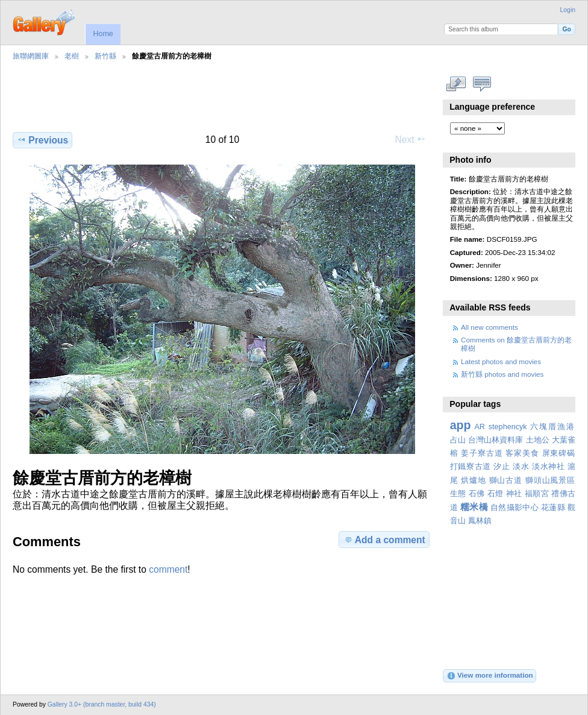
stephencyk (508, 427)
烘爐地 (474, 480)
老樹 (72, 56)
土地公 (538, 440)
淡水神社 (549, 467)
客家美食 (522, 453)
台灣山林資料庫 (496, 440)
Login (568, 10)
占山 (458, 440)
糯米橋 (474, 507)
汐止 (502, 467)
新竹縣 (105, 56)
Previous (42, 140)
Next (411, 139)
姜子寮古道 (482, 453)
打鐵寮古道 (471, 467)
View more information (490, 676)
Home (103, 34)
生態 (458, 494)
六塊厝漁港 (553, 427)
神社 (514, 494)
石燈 (496, 494)
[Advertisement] (220, 103)
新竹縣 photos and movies (502, 374)
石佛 (477, 494)
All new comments (489, 327)
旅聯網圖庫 (31, 56)
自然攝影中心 (514, 508)
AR (480, 427)
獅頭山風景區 (550, 480)
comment (168, 569)
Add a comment (384, 540)
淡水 (521, 467)
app (461, 425)
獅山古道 (506, 480)
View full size (456, 84)
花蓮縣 (553, 508)
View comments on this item (482, 84)
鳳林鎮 (480, 521)
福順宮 (537, 494)
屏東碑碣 (559, 453)
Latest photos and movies (501, 361)
